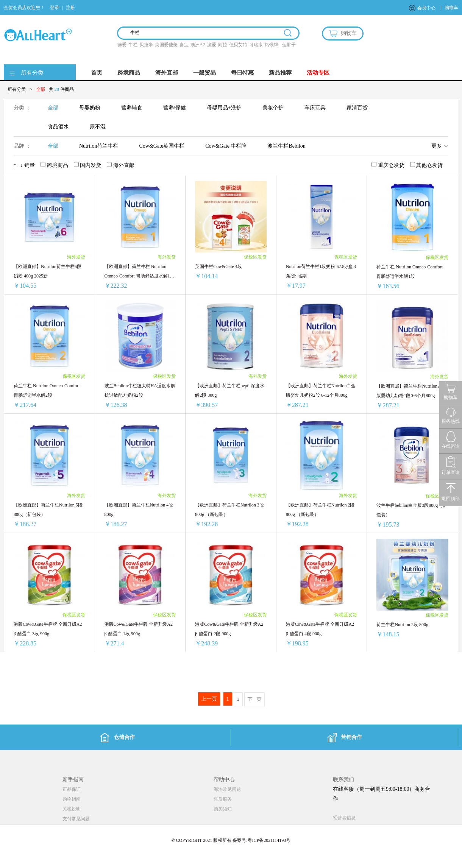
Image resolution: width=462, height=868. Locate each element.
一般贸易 (204, 73)
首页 (97, 73)
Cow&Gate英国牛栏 (162, 146)
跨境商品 (129, 73)
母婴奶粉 (90, 108)
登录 (55, 8)
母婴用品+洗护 (224, 108)
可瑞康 (256, 45)
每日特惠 (242, 73)
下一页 (254, 699)
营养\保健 (175, 108)
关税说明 (72, 809)
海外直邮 (167, 73)
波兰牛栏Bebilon (286, 146)
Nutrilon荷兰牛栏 (99, 146)
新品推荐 (280, 73)
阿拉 (223, 45)
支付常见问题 (76, 819)
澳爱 (212, 45)
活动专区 (318, 73)
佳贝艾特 (238, 45)
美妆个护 (273, 108)
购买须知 (223, 809)
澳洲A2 (198, 45)
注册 (70, 8)
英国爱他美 (166, 45)
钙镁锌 (272, 45)
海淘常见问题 (227, 789)
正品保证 (72, 789)
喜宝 (184, 45)
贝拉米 (146, 45)
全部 (53, 108)
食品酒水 (58, 127)
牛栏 (133, 45)
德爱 (122, 45)
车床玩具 (315, 108)
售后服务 (223, 799)
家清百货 (357, 108)
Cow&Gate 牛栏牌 (226, 146)
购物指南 (72, 799)
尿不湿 (98, 127)
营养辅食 (132, 108)
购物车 (451, 8)
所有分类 (32, 73)
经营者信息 (344, 818)
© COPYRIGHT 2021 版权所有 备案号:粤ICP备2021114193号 (231, 840)
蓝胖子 (289, 45)
